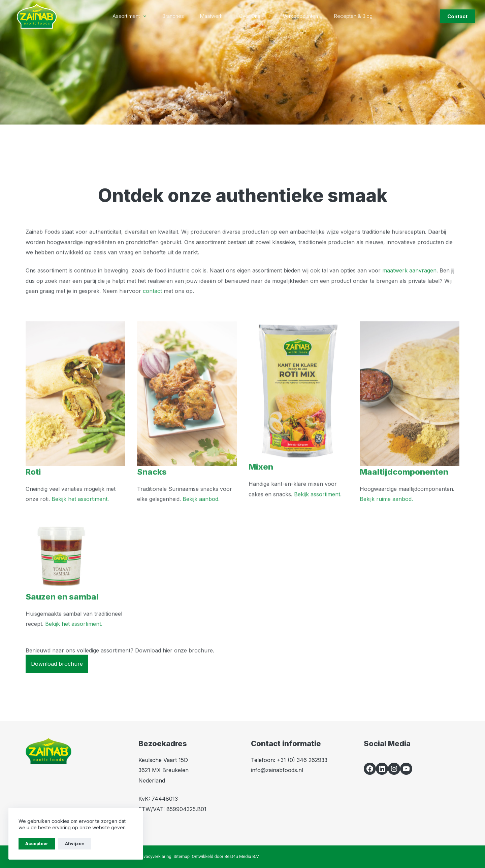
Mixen (261, 477)
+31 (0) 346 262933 (302, 760)
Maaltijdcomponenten (404, 482)
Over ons (254, 16)
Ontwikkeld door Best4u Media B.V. (226, 856)
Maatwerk (211, 16)
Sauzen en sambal (62, 607)
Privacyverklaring (155, 856)
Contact (457, 16)
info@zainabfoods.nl (277, 770)
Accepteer (37, 843)
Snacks (152, 482)
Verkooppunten (300, 16)
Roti (33, 482)
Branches (173, 16)
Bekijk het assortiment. (80, 510)
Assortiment (131, 16)
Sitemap (182, 856)
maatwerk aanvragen (409, 281)
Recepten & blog (353, 16)
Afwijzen (75, 843)
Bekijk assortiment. (318, 505)
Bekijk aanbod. (201, 510)
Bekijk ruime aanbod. (386, 510)
